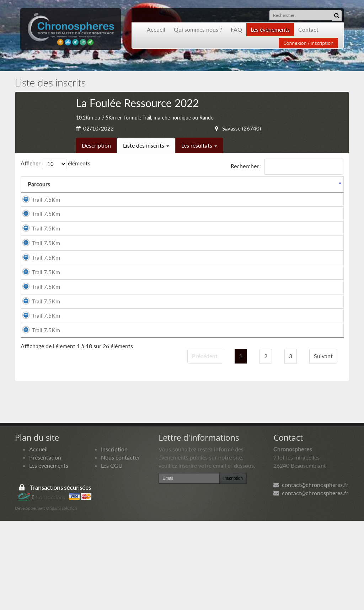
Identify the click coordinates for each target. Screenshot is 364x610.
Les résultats (199, 145)
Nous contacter (120, 547)
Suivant (323, 445)
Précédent (205, 445)
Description (96, 145)
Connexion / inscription (308, 43)
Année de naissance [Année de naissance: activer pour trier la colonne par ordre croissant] (219, 188)
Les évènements (270, 29)
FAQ (236, 29)
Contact (308, 29)
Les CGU (112, 555)
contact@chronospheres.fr (311, 574)
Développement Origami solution (46, 598)
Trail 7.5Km (40, 211)
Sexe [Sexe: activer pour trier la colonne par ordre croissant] (145, 192)
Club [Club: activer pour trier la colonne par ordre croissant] (257, 192)
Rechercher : (287, 167)
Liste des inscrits (146, 145)
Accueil (156, 29)
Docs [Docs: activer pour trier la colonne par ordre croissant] (330, 192)
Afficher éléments (55, 164)
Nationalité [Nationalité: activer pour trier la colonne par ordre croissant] (179, 192)
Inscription (114, 538)
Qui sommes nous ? (198, 29)
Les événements (49, 555)
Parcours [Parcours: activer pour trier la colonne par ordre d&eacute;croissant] (39, 192)
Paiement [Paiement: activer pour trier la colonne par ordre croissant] (298, 192)
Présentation (45, 547)
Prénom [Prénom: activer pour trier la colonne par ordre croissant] (114, 192)
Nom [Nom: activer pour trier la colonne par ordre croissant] (70, 192)
